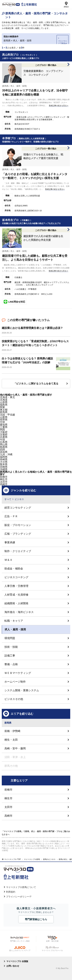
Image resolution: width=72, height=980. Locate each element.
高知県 (4, 452)
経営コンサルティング (18, 508)
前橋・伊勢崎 (12, 731)
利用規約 (11, 892)
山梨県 (4, 417)
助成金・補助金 (14, 568)
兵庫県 (4, 437)
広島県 (4, 442)
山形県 (4, 402)
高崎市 (4, 484)
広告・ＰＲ (11, 516)
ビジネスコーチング (16, 577)
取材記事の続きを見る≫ (59, 106)
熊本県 (4, 464)
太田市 (8, 807)
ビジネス (19, 499)
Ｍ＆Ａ (8, 560)
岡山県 (4, 444)
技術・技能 (11, 647)
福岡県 (4, 457)
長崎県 (4, 459)
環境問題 (10, 638)
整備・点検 (11, 664)
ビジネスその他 (14, 699)
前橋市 (4, 477)
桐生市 (4, 479)
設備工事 (10, 655)
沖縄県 (4, 469)
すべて (8, 499)
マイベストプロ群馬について (21, 887)
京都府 (4, 435)
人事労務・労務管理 (16, 586)
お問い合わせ (13, 966)
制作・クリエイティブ (18, 551)
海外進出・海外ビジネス (19, 612)
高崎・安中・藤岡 (15, 748)
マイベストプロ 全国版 (17, 961)
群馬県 (4, 412)
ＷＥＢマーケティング (18, 673)
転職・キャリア (14, 621)
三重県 (4, 427)
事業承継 (10, 542)
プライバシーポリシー (18, 897)
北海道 (4, 400)
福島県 (4, 405)
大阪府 (4, 432)
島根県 (4, 447)
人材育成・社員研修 (16, 595)
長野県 (4, 420)
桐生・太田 (11, 740)
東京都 (4, 410)
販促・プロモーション (18, 525)
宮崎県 (4, 467)
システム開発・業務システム (22, 690)
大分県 (4, 462)
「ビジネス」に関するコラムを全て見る (36, 384)
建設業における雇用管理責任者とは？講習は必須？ (32, 328)
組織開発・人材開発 (16, 603)
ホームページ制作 (15, 682)
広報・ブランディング (18, 534)
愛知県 (4, 425)
